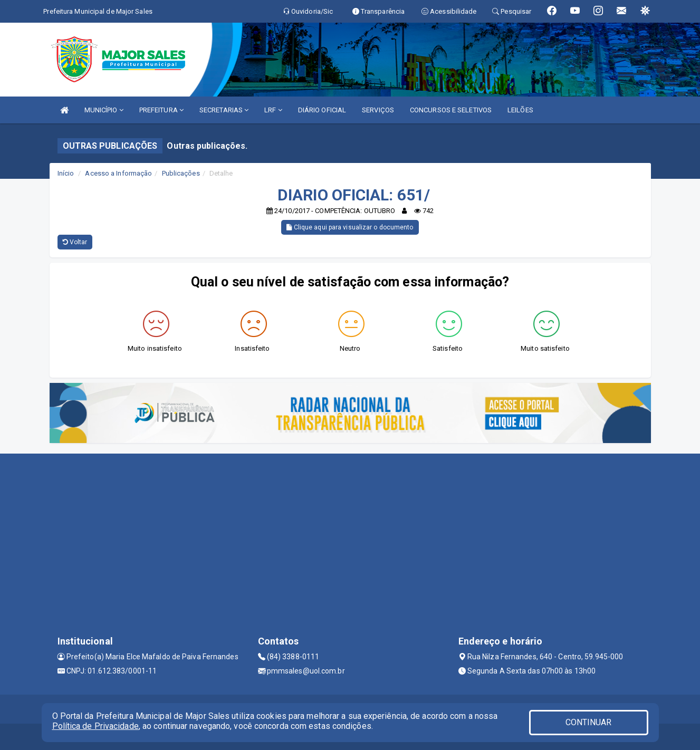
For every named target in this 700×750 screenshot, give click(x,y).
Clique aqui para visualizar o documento (350, 227)
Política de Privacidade (95, 726)
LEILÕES (520, 110)
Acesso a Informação (118, 173)
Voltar (75, 242)
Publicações (181, 173)
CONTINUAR (589, 722)
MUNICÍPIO (104, 110)
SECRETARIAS (224, 110)
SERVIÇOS (378, 110)
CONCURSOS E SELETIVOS (451, 110)
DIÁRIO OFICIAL (322, 110)
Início (66, 173)
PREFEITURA (161, 110)
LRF (273, 110)
